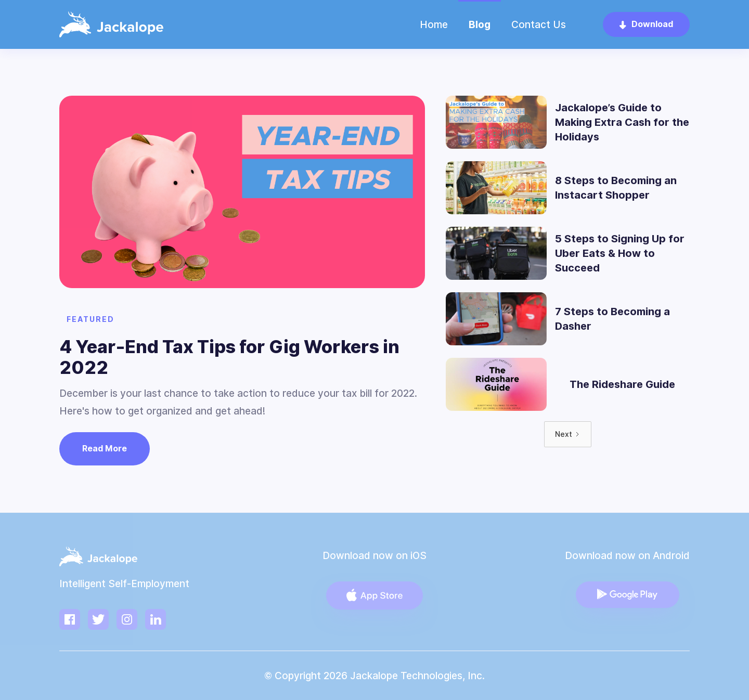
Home (434, 24)
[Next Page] (568, 434)
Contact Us (539, 24)
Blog (480, 24)
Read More (105, 449)
